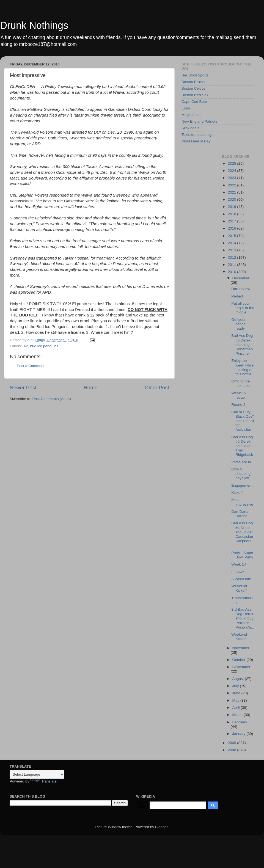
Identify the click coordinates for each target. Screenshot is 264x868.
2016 (232, 228)
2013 (232, 250)
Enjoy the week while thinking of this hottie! (242, 367)
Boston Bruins (193, 82)
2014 (232, 243)
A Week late (241, 579)
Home (90, 388)
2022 (232, 185)
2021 (232, 192)
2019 (232, 207)
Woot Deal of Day (196, 141)
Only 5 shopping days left (241, 474)
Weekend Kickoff (239, 588)
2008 (232, 750)
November (241, 648)
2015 (232, 236)
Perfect (237, 296)
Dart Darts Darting (240, 514)
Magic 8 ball (191, 115)
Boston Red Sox (195, 95)
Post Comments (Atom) (52, 399)
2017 (232, 221)
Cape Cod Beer (194, 102)
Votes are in (241, 462)
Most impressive (242, 502)
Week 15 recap (239, 395)
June (237, 693)
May (236, 700)
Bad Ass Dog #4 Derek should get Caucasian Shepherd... (242, 534)
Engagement (242, 485)
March (238, 715)
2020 (232, 199)
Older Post (157, 388)
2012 (232, 257)
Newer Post (23, 388)
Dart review (241, 289)
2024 (232, 171)
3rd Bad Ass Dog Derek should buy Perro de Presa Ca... (243, 618)
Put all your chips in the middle (243, 308)
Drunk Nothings (34, 25)
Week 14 (239, 564)
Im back (238, 571)
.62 (25, 346)
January (240, 734)
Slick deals (190, 128)
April (237, 708)
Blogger (161, 827)
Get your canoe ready (238, 324)
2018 (232, 214)
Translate (43, 781)
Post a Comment (31, 366)
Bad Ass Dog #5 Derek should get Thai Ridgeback (242, 446)
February (240, 722)
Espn (186, 108)
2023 (232, 178)
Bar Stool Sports (195, 75)
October (240, 660)
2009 (232, 743)
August (239, 679)
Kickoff (237, 493)
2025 (232, 163)
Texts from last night (198, 135)
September (241, 667)
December (241, 278)
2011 (232, 265)
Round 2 (238, 405)
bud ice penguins (44, 346)
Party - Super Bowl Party (242, 555)
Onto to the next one (240, 383)
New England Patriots (199, 121)
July (236, 686)
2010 (232, 272)
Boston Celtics (193, 88)
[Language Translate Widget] (37, 774)
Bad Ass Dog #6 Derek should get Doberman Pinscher (242, 345)
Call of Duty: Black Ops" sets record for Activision (243, 421)
